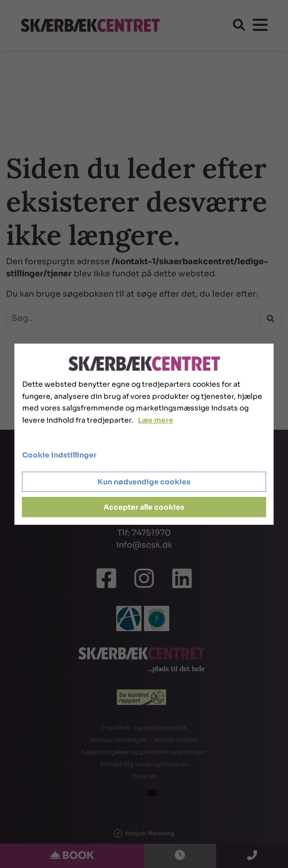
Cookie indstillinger (59, 455)
